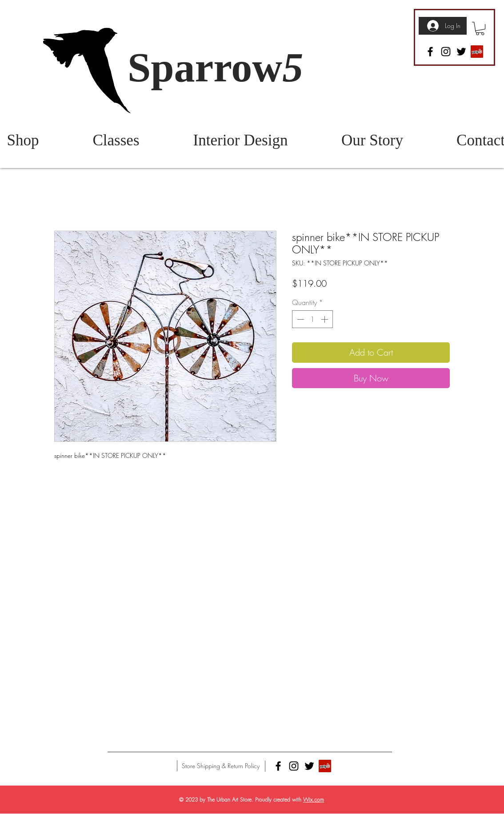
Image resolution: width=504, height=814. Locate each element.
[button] (480, 28)
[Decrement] (300, 319)
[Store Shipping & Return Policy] (221, 766)
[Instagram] (446, 52)
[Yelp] (477, 52)
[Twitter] (461, 52)
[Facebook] (430, 52)
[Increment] (325, 319)
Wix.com (314, 800)
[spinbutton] (312, 319)
